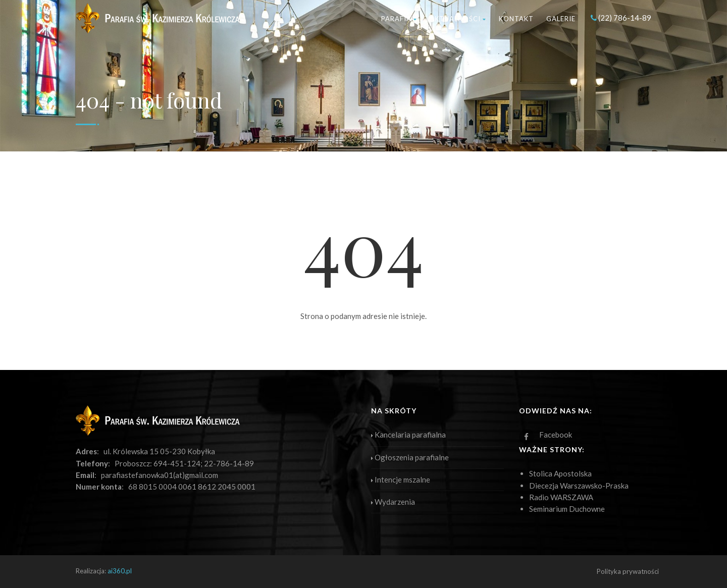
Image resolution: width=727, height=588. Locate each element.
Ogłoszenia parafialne (410, 457)
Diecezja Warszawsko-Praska (579, 486)
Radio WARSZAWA (561, 497)
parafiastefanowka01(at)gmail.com (160, 475)
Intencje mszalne (401, 479)
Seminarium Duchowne (567, 509)
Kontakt (516, 19)
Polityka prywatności (628, 571)
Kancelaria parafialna (408, 435)
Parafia (399, 19)
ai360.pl (120, 571)
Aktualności (458, 19)
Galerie (561, 19)
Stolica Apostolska (560, 473)
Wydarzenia (393, 502)
